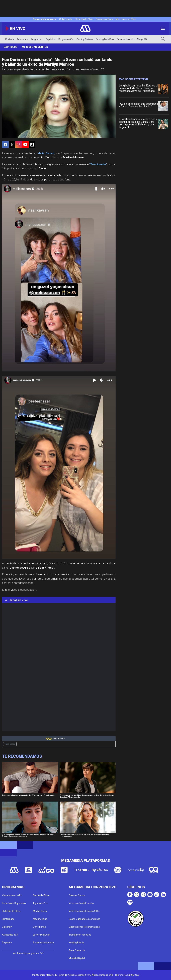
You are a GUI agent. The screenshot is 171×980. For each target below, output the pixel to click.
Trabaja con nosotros (80, 935)
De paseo (7, 943)
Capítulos (51, 39)
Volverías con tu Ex (12, 895)
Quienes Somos (77, 895)
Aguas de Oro (40, 903)
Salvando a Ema (104, 19)
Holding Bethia (76, 943)
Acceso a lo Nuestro (43, 943)
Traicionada (10, 744)
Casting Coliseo (85, 39)
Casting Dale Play (105, 39)
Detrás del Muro (41, 895)
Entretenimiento (125, 39)
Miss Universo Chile (126, 19)
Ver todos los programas (28, 953)
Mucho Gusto (40, 911)
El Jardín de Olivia (84, 19)
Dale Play (7, 927)
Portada (10, 39)
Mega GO (142, 39)
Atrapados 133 (10, 935)
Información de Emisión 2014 (84, 911)
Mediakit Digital (77, 958)
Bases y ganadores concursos (84, 919)
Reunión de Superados (14, 903)
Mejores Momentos (35, 47)
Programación (66, 39)
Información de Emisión (81, 903)
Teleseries (22, 39)
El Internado (8, 919)
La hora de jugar (41, 935)
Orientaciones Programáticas (84, 927)
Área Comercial (77, 950)
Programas (37, 39)
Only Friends (66, 19)
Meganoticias (40, 919)
